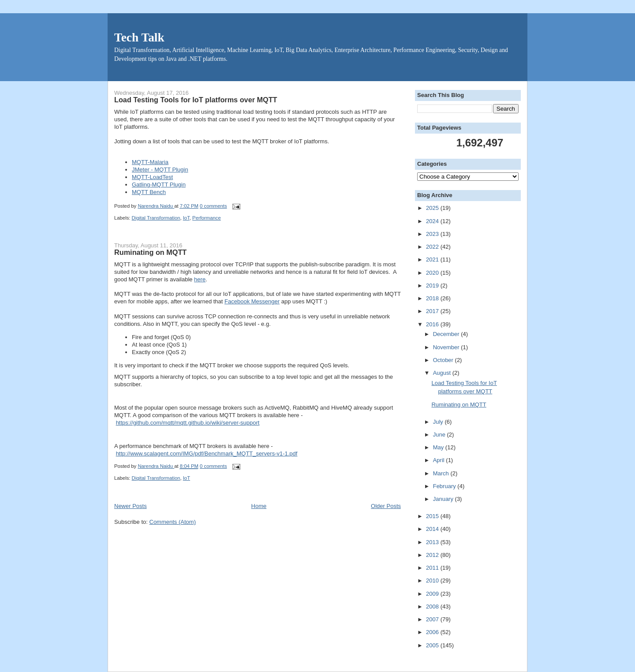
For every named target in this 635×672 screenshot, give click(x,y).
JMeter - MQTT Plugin (160, 170)
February (445, 486)
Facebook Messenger (252, 301)
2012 (433, 555)
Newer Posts (131, 506)
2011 (433, 568)
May (439, 447)
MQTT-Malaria (150, 162)
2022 (433, 247)
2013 (433, 542)
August (443, 373)
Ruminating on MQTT (150, 252)
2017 (433, 311)
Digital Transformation (156, 218)
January (444, 499)
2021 (433, 259)
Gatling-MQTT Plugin (159, 185)
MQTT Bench (149, 192)
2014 (433, 529)
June (440, 435)
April (440, 460)
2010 (433, 581)
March (442, 473)
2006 (433, 632)
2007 (433, 619)
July (439, 422)
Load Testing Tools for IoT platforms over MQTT (196, 100)
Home (259, 506)
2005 (433, 645)
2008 (433, 607)
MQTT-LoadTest (152, 177)
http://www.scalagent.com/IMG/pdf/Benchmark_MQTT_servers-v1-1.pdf (207, 454)
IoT (186, 218)
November (447, 347)
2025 (433, 208)
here (200, 279)
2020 (433, 273)
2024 (433, 221)
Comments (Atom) (173, 522)
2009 (433, 594)
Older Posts (386, 506)
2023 (433, 234)
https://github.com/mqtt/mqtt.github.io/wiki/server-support (188, 423)
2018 (433, 298)
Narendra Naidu (156, 206)
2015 (433, 516)
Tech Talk (139, 37)
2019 (433, 286)
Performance (207, 218)
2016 (433, 324)
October (444, 360)
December (447, 334)
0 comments (213, 206)
